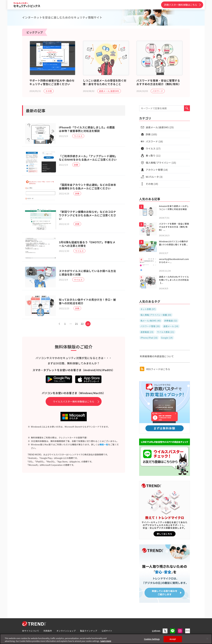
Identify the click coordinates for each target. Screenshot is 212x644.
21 (76, 324)
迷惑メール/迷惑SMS (109, 91)
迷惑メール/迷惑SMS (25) (160, 127)
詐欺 (76, 165)
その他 (49, 91)
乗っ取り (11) (153, 156)
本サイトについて (31, 631)
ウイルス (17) (153, 148)
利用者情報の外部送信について (157, 356)
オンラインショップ (66, 631)
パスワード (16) (154, 141)
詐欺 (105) (151, 134)
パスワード (158, 91)
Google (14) (167, 338)
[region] (106, 639)
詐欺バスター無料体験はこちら (181, 5)
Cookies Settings (152, 639)
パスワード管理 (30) (150, 326)
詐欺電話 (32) (171, 321)
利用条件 (48, 631)
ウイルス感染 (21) (166, 332)
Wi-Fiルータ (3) (154, 177)
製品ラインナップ (89, 631)
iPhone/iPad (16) (149, 338)
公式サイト (107, 631)
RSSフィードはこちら (155, 369)
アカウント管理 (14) (157, 170)
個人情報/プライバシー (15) (161, 163)
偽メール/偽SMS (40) (151, 321)
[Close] (207, 639)
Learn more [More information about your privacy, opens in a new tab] (106, 641)
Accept (173, 639)
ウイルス (78, 136)
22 (82, 324)
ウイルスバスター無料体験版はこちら (74, 401)
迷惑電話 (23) (147, 332)
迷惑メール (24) (171, 326)
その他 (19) (152, 184)
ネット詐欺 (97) (148, 309)
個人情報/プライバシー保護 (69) (156, 315)
